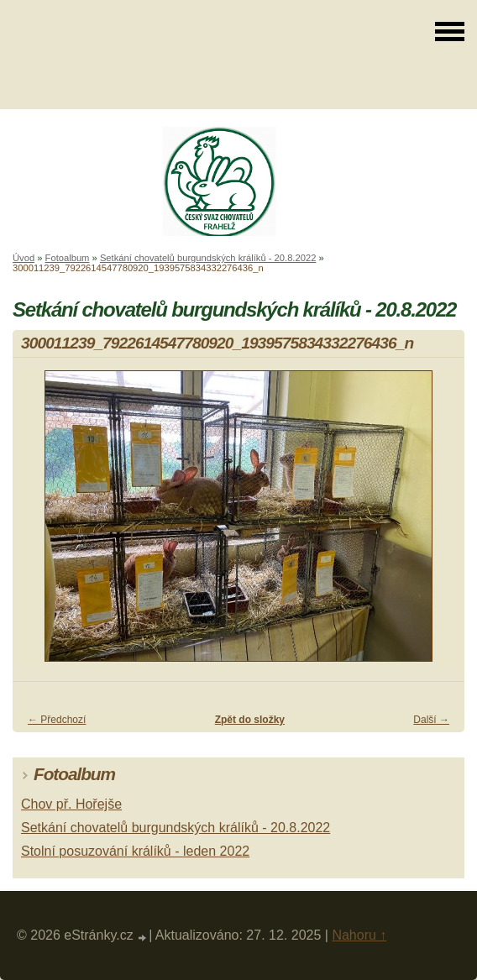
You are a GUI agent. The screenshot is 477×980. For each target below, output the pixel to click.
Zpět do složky (250, 720)
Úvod (24, 258)
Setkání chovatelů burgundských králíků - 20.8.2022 (208, 258)
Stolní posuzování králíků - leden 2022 (135, 851)
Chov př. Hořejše (71, 804)
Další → (431, 720)
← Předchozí (57, 720)
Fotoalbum (68, 258)
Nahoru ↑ (359, 935)
